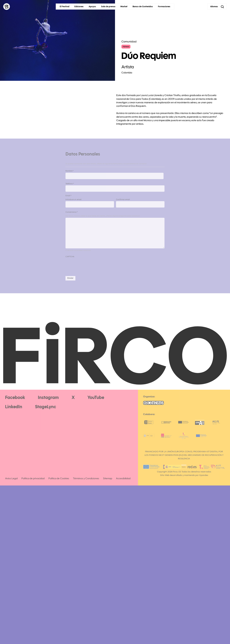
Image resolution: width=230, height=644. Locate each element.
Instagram (48, 397)
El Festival (65, 7)
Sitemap (108, 478)
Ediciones (79, 7)
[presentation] (90, 265)
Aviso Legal (11, 478)
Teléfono (70, 184)
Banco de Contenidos (143, 7)
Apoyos (92, 7)
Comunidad (129, 42)
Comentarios (72, 212)
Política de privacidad (33, 478)
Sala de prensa (108, 7)
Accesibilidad (123, 478)
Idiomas (214, 7)
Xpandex (204, 475)
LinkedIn (14, 407)
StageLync (46, 407)
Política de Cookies (59, 478)
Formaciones (164, 7)
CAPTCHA (70, 256)
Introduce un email (73, 199)
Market (124, 7)
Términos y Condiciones (86, 478)
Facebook (15, 397)
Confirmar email (123, 199)
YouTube (96, 397)
